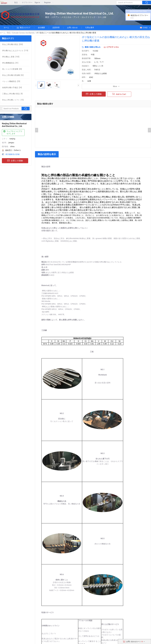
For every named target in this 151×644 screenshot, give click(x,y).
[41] (10, 63)
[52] (13, 75)
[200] (12, 44)
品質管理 (56, 28)
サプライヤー (27, 3)
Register (47, 3)
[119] (15, 51)
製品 (16, 3)
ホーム (6, 28)
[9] (12, 94)
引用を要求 (90, 28)
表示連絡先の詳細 (12, 154)
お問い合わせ (72, 28)
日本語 (144, 28)
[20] (12, 69)
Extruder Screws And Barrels (23, 33)
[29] (11, 81)
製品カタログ (23, 28)
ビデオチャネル (113, 47)
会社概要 (41, 28)
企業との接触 (15, 161)
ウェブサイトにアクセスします (13, 132)
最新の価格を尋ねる (93, 47)
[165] (11, 57)
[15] (13, 100)
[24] (12, 88)
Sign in (37, 3)
